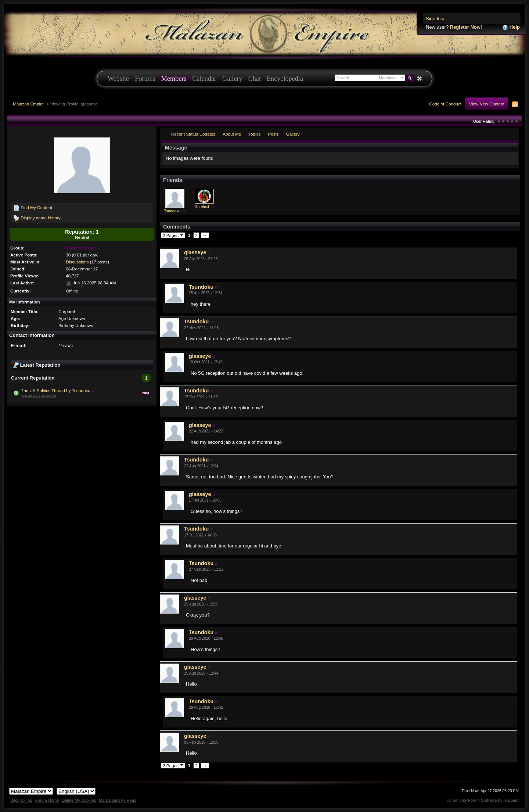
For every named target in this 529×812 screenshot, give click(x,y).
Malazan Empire (28, 104)
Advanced (419, 79)
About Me (232, 134)
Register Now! (466, 27)
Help (511, 27)
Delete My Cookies (79, 800)
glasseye (195, 252)
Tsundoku (81, 390)
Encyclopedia (285, 79)
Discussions (77, 262)
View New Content (487, 104)
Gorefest (202, 207)
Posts (273, 134)
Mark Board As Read (118, 800)
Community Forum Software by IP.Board (483, 800)
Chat (255, 79)
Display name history (37, 218)
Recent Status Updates (193, 134)
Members (174, 79)
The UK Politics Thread (43, 390)
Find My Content (33, 208)
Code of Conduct (445, 104)
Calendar (204, 79)
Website (118, 79)
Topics (254, 134)
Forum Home (47, 800)
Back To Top (21, 800)
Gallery (232, 79)
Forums (145, 79)
